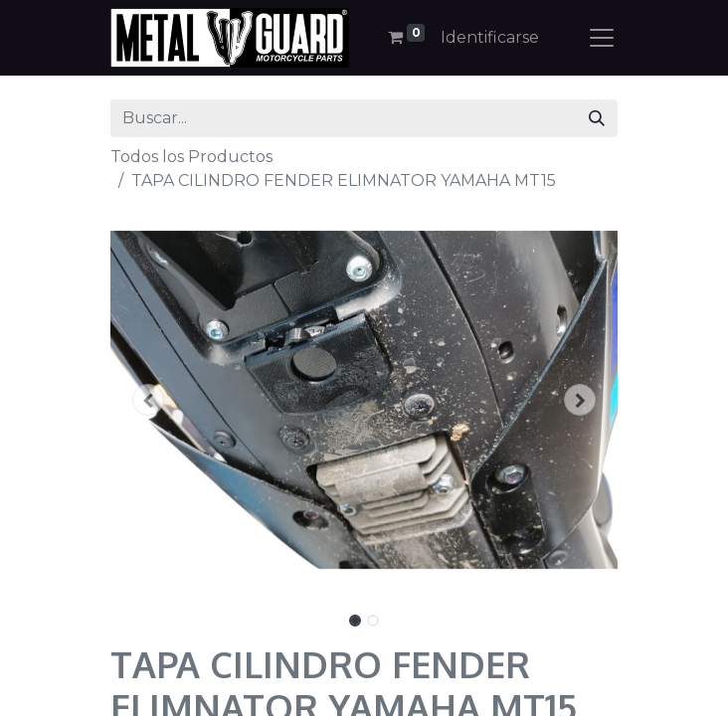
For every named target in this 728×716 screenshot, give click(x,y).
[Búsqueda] (597, 118)
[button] (149, 400)
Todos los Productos (191, 157)
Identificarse (490, 37)
